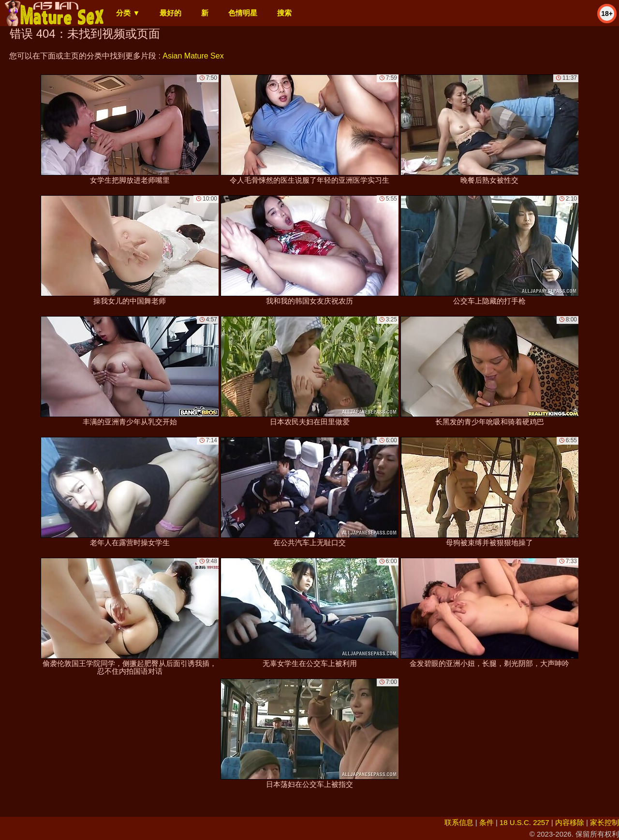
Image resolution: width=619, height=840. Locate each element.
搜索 (284, 13)
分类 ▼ (128, 13)
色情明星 (243, 13)
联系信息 (459, 822)
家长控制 (604, 822)
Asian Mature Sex (193, 56)
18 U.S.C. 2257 (524, 822)
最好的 (170, 13)
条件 (486, 822)
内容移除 (570, 822)
